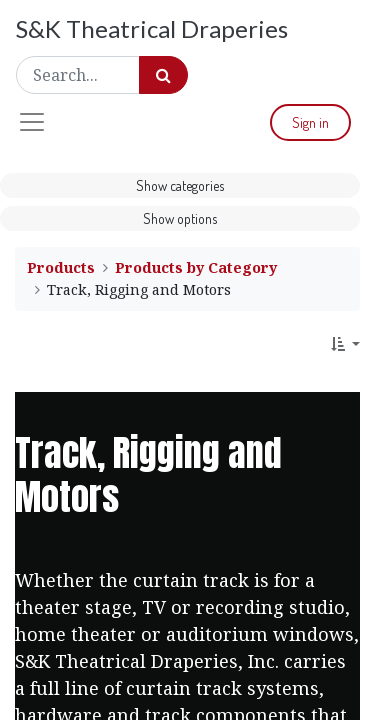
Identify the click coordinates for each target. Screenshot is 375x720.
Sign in (310, 122)
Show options (180, 218)
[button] (345, 343)
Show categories (180, 185)
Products (61, 267)
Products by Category (196, 267)
